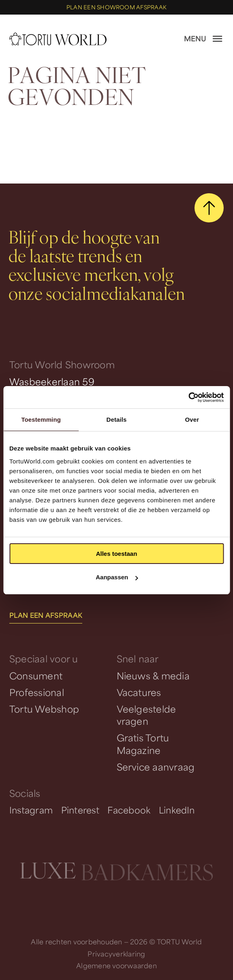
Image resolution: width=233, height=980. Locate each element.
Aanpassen (117, 577)
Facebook (129, 810)
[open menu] (204, 39)
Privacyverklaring (116, 954)
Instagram (31, 810)
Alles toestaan (117, 554)
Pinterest (80, 810)
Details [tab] (117, 420)
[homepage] (58, 39)
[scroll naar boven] (209, 208)
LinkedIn (177, 810)
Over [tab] (192, 420)
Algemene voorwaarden (116, 966)
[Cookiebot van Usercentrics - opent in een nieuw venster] (188, 397)
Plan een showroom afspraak (116, 7)
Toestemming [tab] (41, 420)
